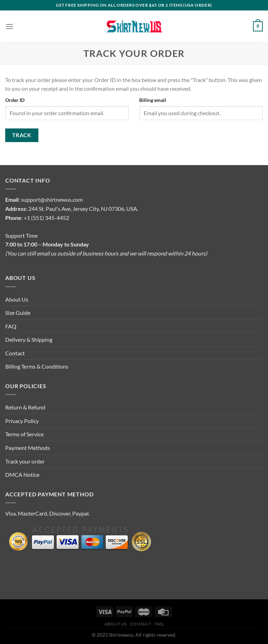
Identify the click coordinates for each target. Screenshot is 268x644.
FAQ (11, 326)
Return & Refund (25, 407)
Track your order (25, 461)
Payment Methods (28, 448)
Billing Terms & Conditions (37, 366)
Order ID (15, 100)
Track (22, 135)
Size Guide (18, 313)
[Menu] (9, 26)
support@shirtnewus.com (52, 199)
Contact (15, 353)
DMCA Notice (22, 475)
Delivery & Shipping (29, 339)
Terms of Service (24, 434)
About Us (17, 299)
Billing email (153, 100)
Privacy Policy (22, 421)
